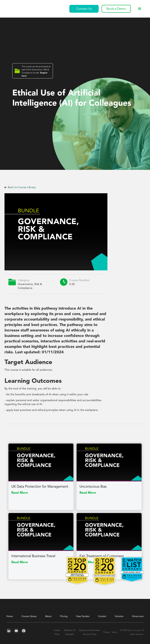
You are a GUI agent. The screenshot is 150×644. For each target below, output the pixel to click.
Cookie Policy (57, 632)
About (48, 616)
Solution (119, 616)
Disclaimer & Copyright (70, 632)
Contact (102, 616)
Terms (114, 632)
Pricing (64, 616)
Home (10, 616)
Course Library (29, 616)
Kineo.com (138, 616)
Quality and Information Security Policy (90, 632)
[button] (140, 9)
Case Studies (83, 616)
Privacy (106, 632)
